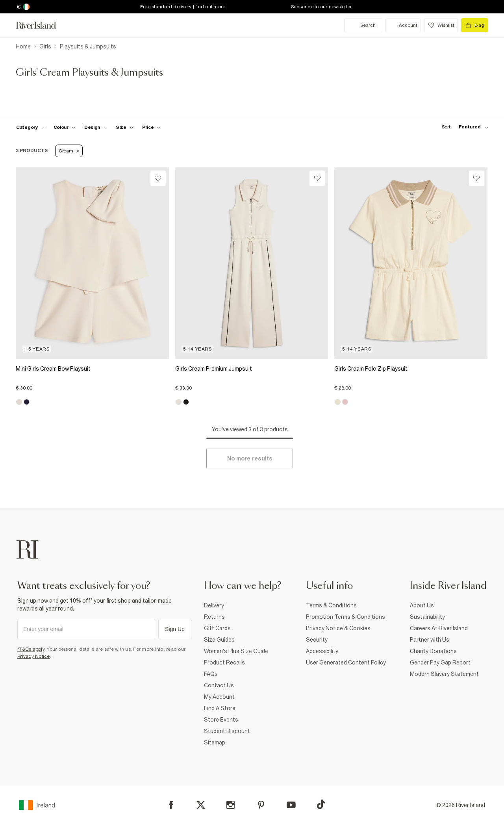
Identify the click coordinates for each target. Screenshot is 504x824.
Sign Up (175, 629)
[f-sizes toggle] (125, 127)
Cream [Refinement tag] (69, 151)
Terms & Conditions (331, 605)
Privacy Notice (34, 656)
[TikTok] (321, 804)
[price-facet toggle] (152, 127)
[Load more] (250, 458)
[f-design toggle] (96, 127)
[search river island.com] (363, 25)
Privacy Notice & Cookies (338, 628)
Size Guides (219, 640)
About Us (422, 605)
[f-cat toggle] (31, 127)
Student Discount (227, 731)
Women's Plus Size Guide (236, 651)
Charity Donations (433, 651)
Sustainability (427, 617)
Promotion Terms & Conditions (346, 617)
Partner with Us (430, 640)
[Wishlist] (158, 178)
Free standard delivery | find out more (183, 7)
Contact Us (219, 685)
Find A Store (220, 708)
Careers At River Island (439, 628)
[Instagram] (231, 805)
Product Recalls (224, 663)
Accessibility (322, 651)
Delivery (214, 605)
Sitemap (215, 742)
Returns (214, 617)
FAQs (211, 674)
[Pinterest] (261, 805)
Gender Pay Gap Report (440, 663)
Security (317, 640)
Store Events (221, 720)
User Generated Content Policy (346, 663)
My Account (219, 697)
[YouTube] (291, 805)
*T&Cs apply (31, 649)
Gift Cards (217, 628)
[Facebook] (171, 805)
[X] (201, 805)
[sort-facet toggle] (463, 127)
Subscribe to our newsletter (321, 7)
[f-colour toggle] (65, 127)
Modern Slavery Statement (444, 674)
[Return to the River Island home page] (42, 25)
